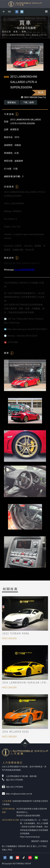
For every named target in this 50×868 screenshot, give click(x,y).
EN (9, 12)
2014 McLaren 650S (16, 732)
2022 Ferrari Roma (16, 633)
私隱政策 (44, 841)
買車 (24, 32)
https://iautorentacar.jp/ (30, 837)
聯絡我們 (35, 841)
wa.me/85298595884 (25, 270)
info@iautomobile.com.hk (21, 794)
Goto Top (25, 743)
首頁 (16, 32)
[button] (36, 858)
